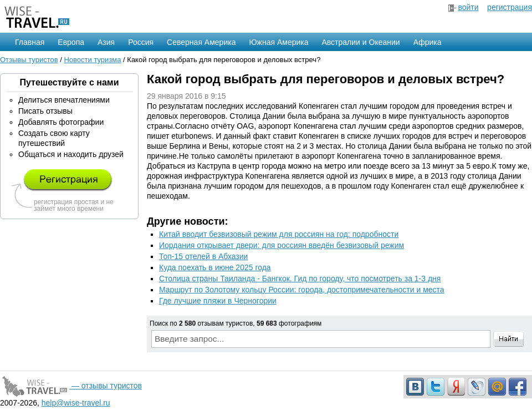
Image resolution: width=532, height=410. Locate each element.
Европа (71, 42)
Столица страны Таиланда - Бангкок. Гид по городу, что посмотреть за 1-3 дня (300, 279)
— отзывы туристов (71, 386)
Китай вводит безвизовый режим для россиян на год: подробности (279, 234)
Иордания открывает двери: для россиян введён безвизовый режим (282, 245)
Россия (141, 42)
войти (468, 7)
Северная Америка (201, 42)
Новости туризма (92, 60)
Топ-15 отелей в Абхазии (203, 256)
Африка (428, 42)
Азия (106, 42)
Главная (30, 42)
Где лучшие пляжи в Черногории (218, 301)
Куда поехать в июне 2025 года (215, 267)
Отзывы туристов (29, 60)
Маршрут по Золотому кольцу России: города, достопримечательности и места (302, 290)
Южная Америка (278, 42)
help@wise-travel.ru (76, 403)
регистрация (510, 7)
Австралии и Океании (361, 42)
